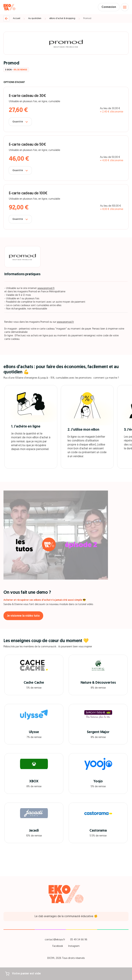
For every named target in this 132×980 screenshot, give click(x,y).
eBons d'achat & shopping (62, 18)
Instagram (74, 946)
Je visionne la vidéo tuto (23, 616)
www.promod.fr (46, 288)
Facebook (58, 946)
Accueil (17, 18)
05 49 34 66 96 (79, 940)
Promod (87, 18)
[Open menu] (125, 7)
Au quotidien (35, 18)
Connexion (109, 7)
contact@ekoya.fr (55, 940)
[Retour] (6, 19)
